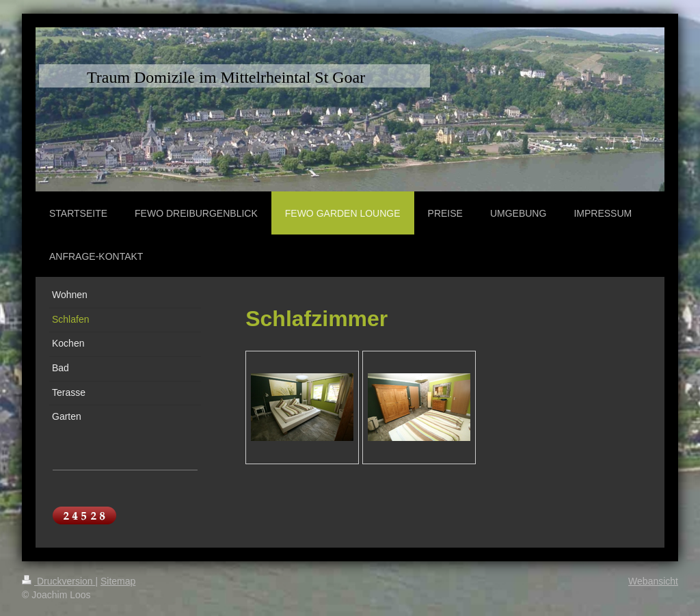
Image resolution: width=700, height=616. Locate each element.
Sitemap (118, 581)
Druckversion (58, 581)
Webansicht (653, 581)
